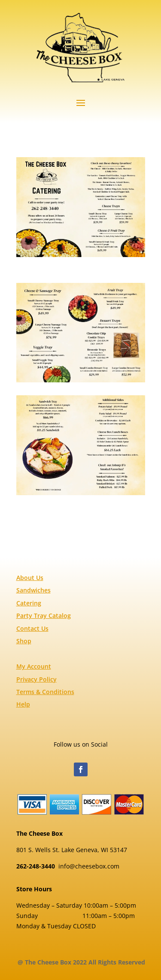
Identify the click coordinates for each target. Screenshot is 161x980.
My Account (34, 666)
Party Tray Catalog (44, 616)
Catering (29, 603)
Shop (24, 641)
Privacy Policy (36, 679)
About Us (30, 578)
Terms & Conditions (45, 692)
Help (23, 704)
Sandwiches (33, 590)
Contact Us (32, 628)
